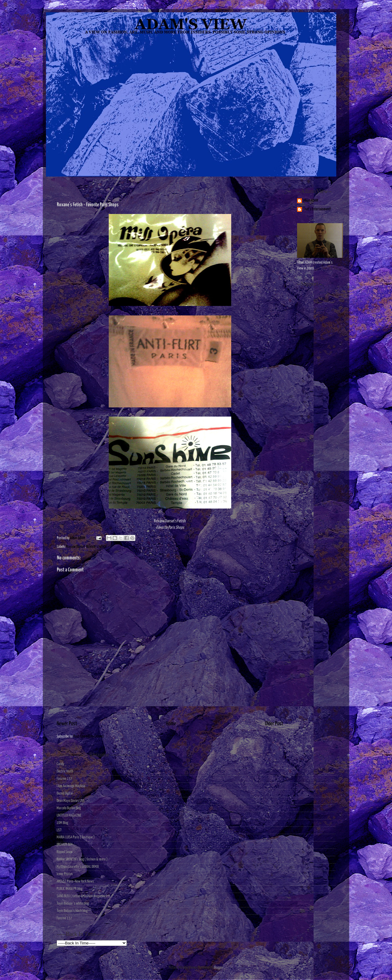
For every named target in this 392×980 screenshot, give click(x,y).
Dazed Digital (65, 793)
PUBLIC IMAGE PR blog (70, 889)
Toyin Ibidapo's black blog (72, 911)
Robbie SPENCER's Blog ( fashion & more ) (82, 859)
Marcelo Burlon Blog (69, 808)
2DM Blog (62, 823)
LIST (59, 830)
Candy (60, 764)
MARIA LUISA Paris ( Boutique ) (76, 837)
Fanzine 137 (64, 779)
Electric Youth (65, 771)
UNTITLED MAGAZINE (69, 816)
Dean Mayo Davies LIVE (71, 801)
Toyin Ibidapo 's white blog (73, 904)
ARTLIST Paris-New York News (75, 881)
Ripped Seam (65, 852)
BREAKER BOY (65, 845)
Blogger (218, 968)
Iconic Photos (65, 874)
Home (171, 724)
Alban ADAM (311, 201)
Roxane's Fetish (96, 547)
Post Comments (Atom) (89, 736)
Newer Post (67, 724)
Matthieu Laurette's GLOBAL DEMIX (78, 867)
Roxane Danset (76, 547)
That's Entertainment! (317, 209)
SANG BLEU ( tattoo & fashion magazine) (82, 896)
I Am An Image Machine (71, 786)
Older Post (274, 724)
